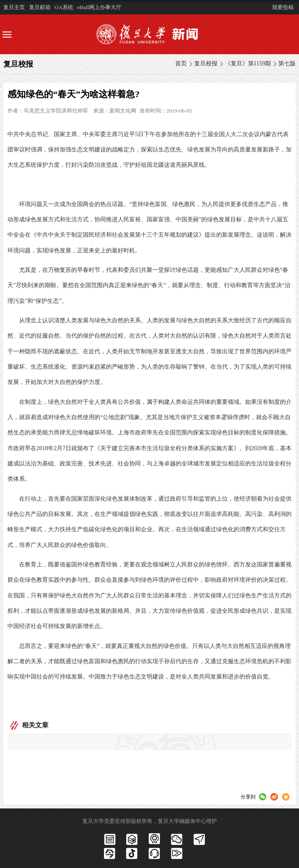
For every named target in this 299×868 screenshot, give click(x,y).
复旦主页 (14, 7)
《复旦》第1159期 (248, 64)
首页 (181, 64)
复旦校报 (206, 64)
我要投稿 (283, 7)
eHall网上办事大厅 (99, 7)
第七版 (287, 64)
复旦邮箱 (40, 7)
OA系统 (64, 7)
